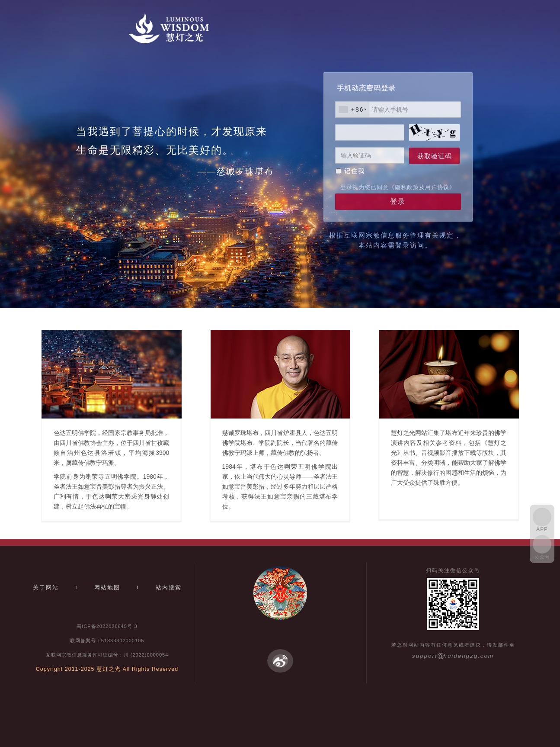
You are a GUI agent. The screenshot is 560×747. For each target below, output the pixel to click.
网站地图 (107, 588)
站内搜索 (169, 588)
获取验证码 (435, 156)
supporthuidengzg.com (453, 656)
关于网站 (46, 588)
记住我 (355, 171)
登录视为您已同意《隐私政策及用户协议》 (398, 187)
